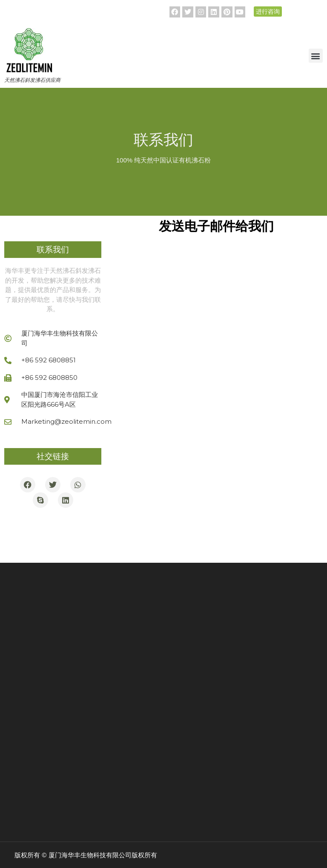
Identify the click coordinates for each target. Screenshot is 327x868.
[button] (316, 56)
